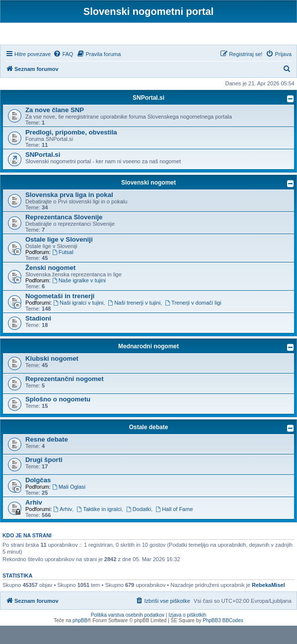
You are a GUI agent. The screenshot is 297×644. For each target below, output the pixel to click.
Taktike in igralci (99, 527)
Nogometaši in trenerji (60, 314)
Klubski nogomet (52, 377)
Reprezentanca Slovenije (64, 235)
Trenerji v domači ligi (193, 321)
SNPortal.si (148, 116)
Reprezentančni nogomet (65, 397)
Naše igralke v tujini (79, 299)
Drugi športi (44, 478)
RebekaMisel (268, 603)
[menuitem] (63, 72)
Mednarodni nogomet (148, 365)
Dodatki (139, 527)
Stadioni (38, 337)
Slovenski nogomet (148, 201)
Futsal (63, 270)
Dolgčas (38, 498)
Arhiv (34, 521)
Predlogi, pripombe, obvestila (71, 151)
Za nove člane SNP (55, 128)
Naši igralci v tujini (78, 321)
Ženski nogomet (50, 286)
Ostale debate (149, 446)
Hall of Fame (174, 527)
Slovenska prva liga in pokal (69, 213)
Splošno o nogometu (58, 418)
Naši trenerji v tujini (134, 321)
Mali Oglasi (69, 505)
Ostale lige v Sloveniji (59, 258)
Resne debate (47, 458)
